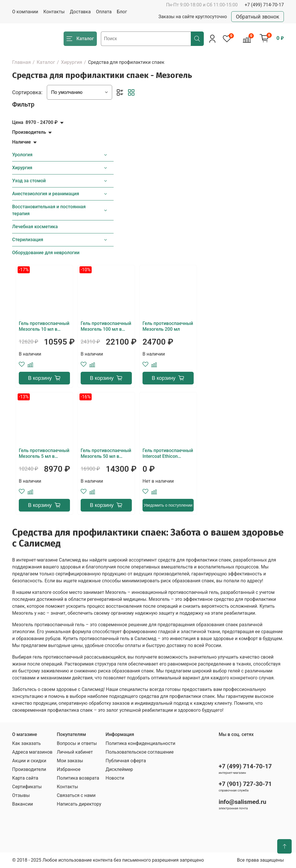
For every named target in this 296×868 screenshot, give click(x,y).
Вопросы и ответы (77, 743)
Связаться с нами (76, 795)
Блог (122, 12)
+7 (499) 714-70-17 (264, 5)
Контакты (54, 12)
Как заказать (26, 743)
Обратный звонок (258, 17)
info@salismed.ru (242, 802)
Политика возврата (78, 778)
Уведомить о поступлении (168, 505)
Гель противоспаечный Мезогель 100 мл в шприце (106, 326)
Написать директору (79, 804)
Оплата (104, 12)
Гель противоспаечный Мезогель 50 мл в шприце (106, 453)
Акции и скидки (29, 761)
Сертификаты (27, 787)
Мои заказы (70, 761)
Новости (115, 778)
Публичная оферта (126, 761)
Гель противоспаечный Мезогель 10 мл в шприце (44, 326)
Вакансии (23, 804)
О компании (25, 12)
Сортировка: (27, 92)
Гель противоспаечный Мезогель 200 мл (168, 326)
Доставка (80, 12)
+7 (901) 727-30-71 (245, 784)
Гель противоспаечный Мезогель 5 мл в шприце (44, 453)
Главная (22, 62)
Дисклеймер (119, 769)
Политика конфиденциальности (140, 743)
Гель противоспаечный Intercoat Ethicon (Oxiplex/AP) (168, 453)
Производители (29, 769)
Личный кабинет (75, 752)
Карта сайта (25, 778)
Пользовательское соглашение (140, 752)
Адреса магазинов (32, 752)
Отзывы (21, 795)
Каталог (46, 62)
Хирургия (72, 62)
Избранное (69, 769)
